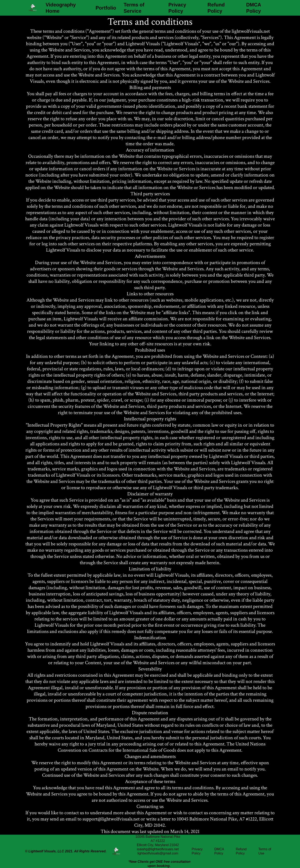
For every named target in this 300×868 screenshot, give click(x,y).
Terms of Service (134, 8)
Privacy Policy (177, 8)
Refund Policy (216, 8)
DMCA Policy (253, 8)
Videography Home (61, 8)
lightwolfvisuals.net (251, 31)
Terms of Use (265, 851)
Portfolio (106, 8)
